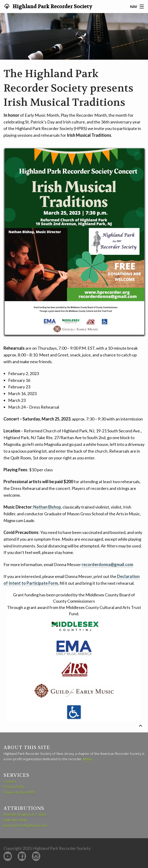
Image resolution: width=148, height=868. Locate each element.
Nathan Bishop (47, 507)
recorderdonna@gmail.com (107, 564)
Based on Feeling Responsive (25, 825)
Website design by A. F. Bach (25, 815)
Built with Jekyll (15, 820)
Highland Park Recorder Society (52, 7)
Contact (10, 781)
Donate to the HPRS (19, 792)
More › (88, 759)
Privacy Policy (14, 787)
